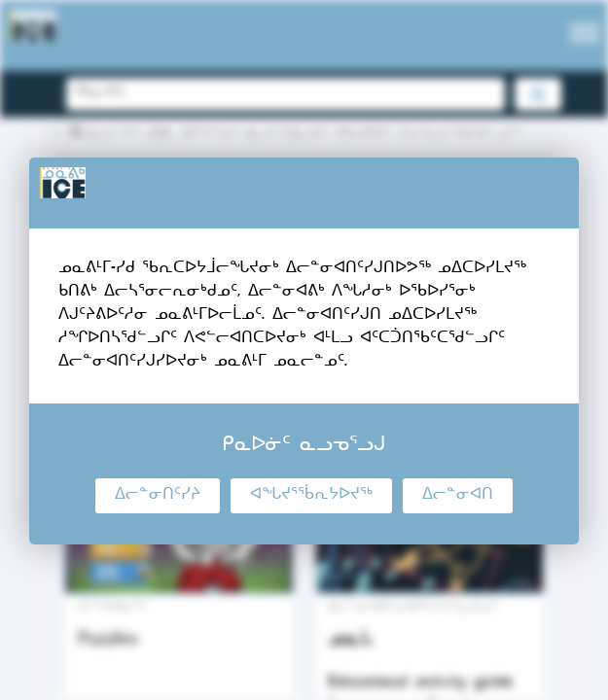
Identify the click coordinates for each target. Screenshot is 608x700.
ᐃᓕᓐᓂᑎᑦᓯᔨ (158, 496)
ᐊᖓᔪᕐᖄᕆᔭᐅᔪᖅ (311, 496)
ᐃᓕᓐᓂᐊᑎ (458, 496)
